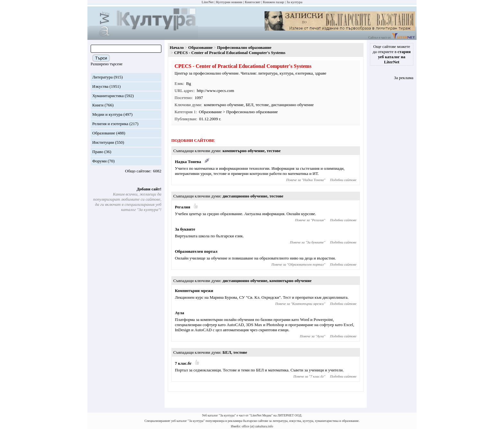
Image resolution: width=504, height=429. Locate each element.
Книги (98, 105)
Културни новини (229, 2)
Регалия (183, 207)
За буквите (185, 229)
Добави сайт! (149, 189)
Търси (101, 58)
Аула (180, 313)
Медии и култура (107, 114)
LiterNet (207, 2)
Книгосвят (252, 2)
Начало (177, 47)
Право (98, 152)
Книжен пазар (274, 2)
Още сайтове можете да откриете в (392, 54)
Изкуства (100, 86)
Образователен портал (196, 251)
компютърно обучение (224, 105)
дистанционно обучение (292, 105)
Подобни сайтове (343, 180)
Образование (104, 133)
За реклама (404, 78)
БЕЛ (249, 105)
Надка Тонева (188, 162)
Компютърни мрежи (194, 291)
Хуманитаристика (108, 96)
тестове (262, 105)
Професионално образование (244, 47)
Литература (102, 77)
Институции (103, 142)
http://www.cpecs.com (215, 91)
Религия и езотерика (110, 124)
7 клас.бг (183, 363)
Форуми (99, 161)
